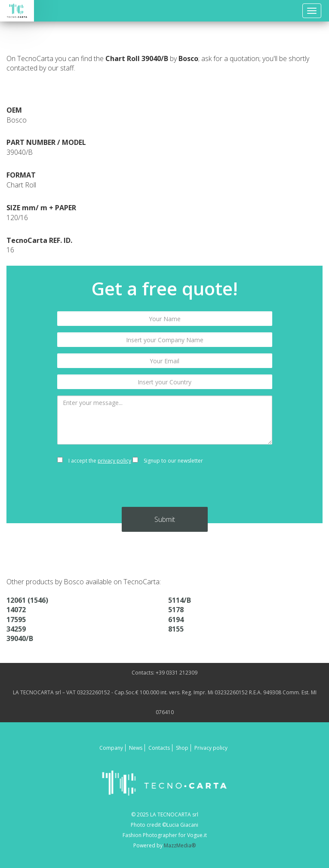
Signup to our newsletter (168, 461)
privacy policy (114, 461)
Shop (182, 748)
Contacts (159, 748)
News (136, 748)
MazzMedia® (180, 845)
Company (111, 748)
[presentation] (165, 490)
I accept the (94, 461)
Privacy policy (211, 748)
